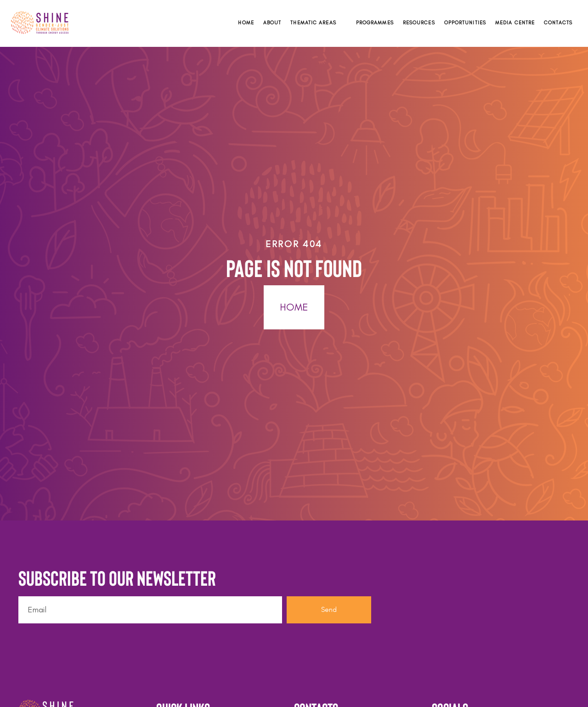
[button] (318, 23)
